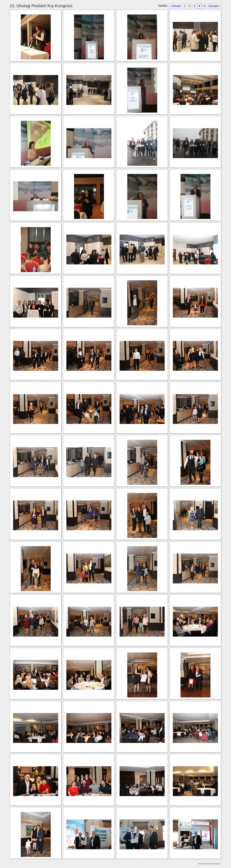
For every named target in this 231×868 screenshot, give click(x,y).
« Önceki (175, 6)
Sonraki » (214, 6)
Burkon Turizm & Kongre (209, 864)
